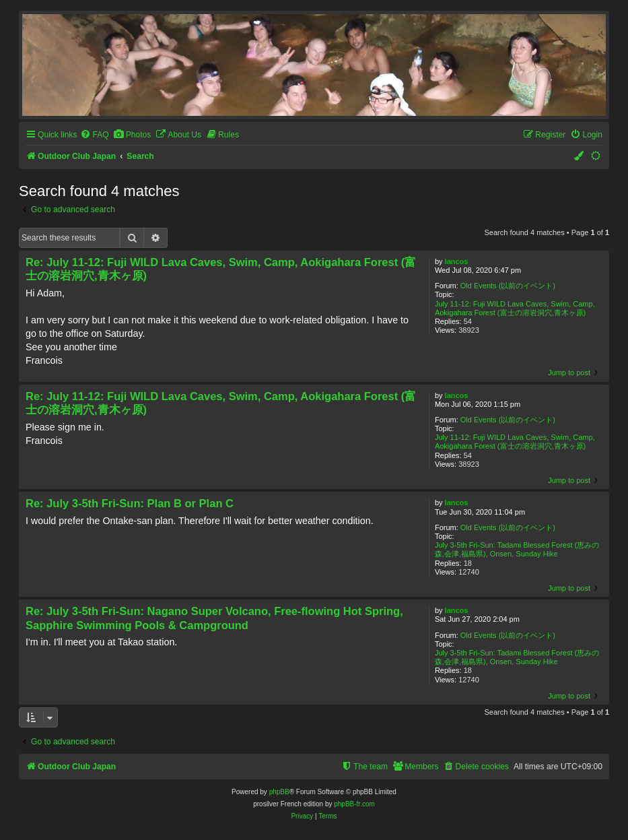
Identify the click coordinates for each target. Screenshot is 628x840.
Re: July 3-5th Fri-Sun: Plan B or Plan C (130, 503)
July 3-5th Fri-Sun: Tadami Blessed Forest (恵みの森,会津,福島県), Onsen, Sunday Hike (517, 549)
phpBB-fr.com (354, 804)
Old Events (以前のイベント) (508, 286)
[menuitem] (94, 135)
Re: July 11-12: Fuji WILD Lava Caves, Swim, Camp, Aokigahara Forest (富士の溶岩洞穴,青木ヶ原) (221, 269)
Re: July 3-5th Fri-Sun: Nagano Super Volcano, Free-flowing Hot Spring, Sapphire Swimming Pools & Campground (214, 618)
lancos (457, 261)
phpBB (279, 792)
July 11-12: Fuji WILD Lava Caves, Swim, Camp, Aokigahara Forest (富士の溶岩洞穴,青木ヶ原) (515, 308)
